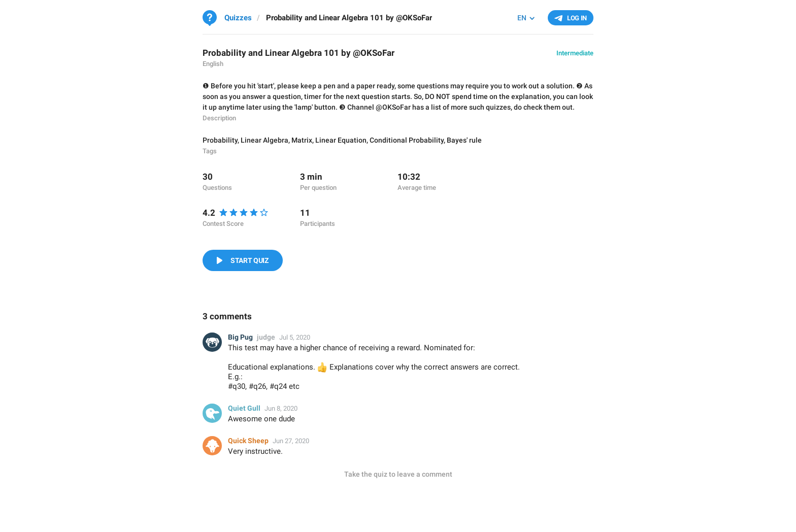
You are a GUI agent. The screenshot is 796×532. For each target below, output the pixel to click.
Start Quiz (250, 260)
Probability (220, 140)
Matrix (302, 140)
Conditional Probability (407, 140)
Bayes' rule (464, 140)
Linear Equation (341, 140)
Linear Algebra (264, 140)
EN (522, 18)
